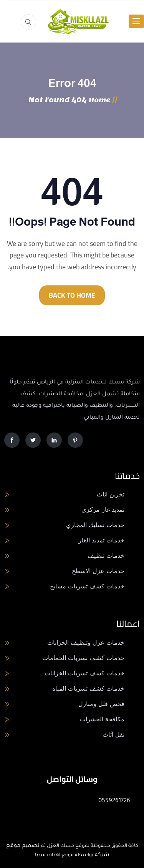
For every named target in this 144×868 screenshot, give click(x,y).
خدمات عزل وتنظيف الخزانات (86, 643)
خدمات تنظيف (106, 556)
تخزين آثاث (111, 494)
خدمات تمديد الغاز (101, 540)
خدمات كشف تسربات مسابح (87, 586)
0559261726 (114, 801)
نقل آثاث (113, 735)
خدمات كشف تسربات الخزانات (84, 673)
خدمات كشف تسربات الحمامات (83, 658)
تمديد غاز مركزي (103, 510)
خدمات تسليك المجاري (95, 525)
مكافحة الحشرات (102, 719)
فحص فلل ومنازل (101, 704)
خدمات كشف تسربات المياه (88, 689)
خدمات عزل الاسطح (98, 571)
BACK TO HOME (72, 295)
